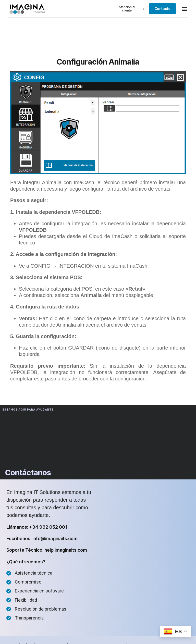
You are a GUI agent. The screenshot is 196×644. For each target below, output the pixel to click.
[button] (129, 9)
